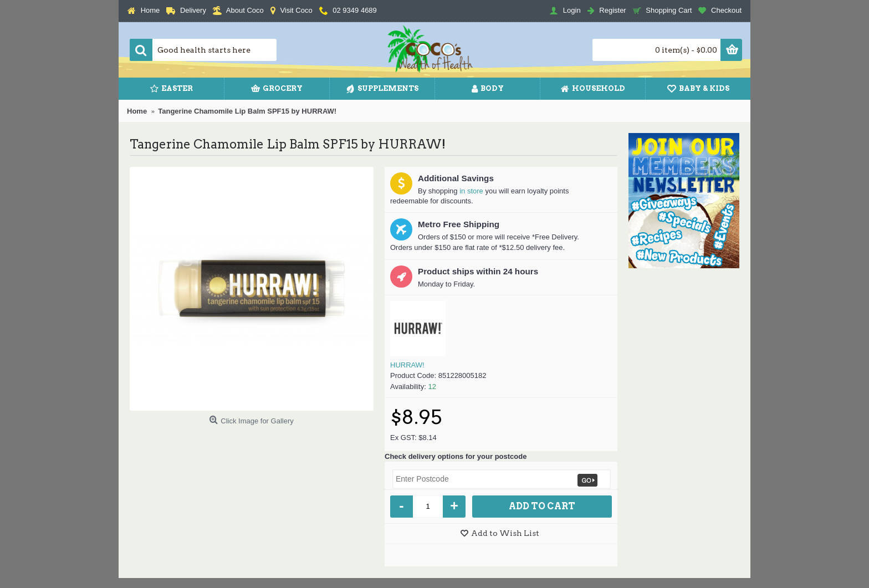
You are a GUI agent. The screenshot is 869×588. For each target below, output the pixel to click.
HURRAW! (407, 365)
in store (471, 191)
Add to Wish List (505, 533)
